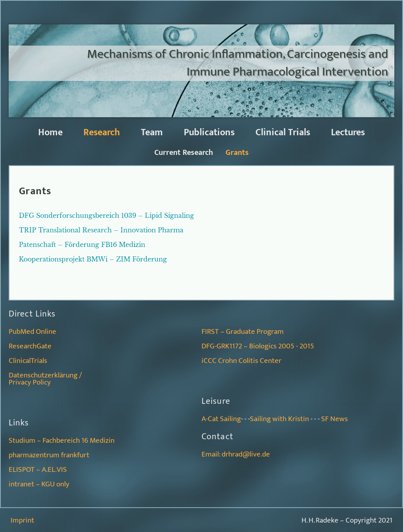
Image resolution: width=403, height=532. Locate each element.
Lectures (348, 133)
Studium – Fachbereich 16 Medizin (62, 441)
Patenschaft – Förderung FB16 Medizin (82, 245)
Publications (209, 133)
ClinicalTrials (28, 361)
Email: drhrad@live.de (236, 454)
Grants (237, 153)
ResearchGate (30, 346)
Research (102, 133)
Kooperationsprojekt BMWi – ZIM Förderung (93, 259)
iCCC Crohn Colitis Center (241, 361)
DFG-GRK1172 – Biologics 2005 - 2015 (258, 346)
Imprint (22, 520)
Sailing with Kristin (279, 419)
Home (50, 133)
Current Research (184, 153)
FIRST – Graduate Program (243, 332)
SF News (335, 419)
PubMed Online (32, 332)
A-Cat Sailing (221, 419)
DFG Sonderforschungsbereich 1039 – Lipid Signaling (106, 215)
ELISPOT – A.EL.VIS (38, 470)
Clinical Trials (283, 133)
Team (152, 133)
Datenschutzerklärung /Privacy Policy (45, 379)
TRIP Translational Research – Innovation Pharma (101, 230)
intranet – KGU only (39, 484)
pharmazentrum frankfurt (49, 455)
